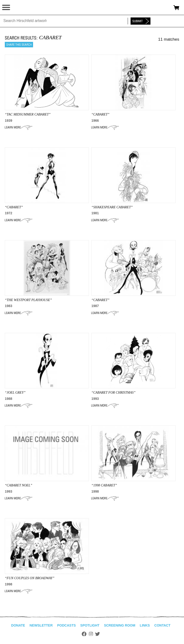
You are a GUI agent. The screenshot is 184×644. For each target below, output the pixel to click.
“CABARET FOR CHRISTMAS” (113, 393)
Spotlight (90, 625)
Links (145, 625)
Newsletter (41, 625)
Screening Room (120, 625)
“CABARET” (100, 114)
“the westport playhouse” (28, 300)
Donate (18, 625)
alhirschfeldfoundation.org (20, 8)
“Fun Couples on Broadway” (30, 578)
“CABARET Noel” (19, 485)
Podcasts (67, 625)
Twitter (98, 634)
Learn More (19, 127)
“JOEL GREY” (15, 393)
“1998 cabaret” (104, 485)
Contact (162, 625)
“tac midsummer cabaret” (28, 114)
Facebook (84, 634)
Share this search (19, 45)
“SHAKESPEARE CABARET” (112, 207)
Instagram (91, 634)
